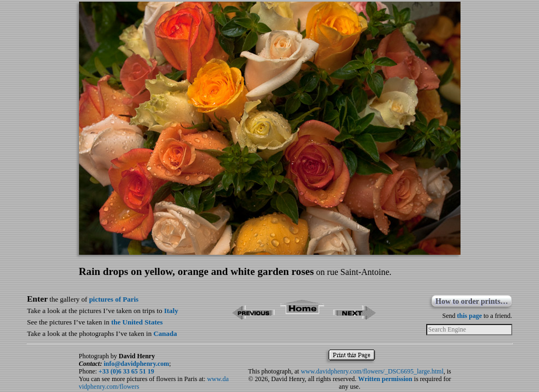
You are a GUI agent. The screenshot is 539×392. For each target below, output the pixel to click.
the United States (137, 322)
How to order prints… (472, 301)
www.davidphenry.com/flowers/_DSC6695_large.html (372, 371)
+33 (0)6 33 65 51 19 (126, 371)
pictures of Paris (114, 299)
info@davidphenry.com (136, 364)
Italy (171, 311)
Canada (165, 333)
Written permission (385, 379)
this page (470, 316)
